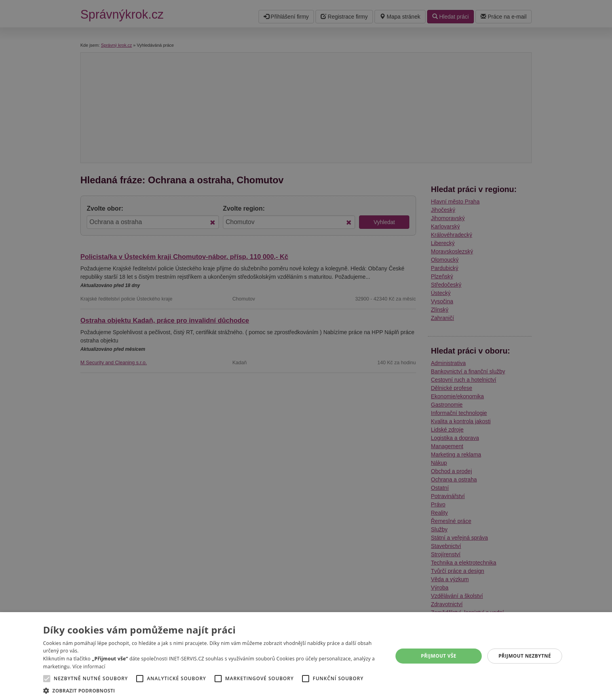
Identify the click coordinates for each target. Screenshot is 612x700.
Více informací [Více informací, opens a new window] (89, 667)
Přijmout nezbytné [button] (525, 656)
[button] (213, 690)
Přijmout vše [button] (438, 656)
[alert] (306, 350)
